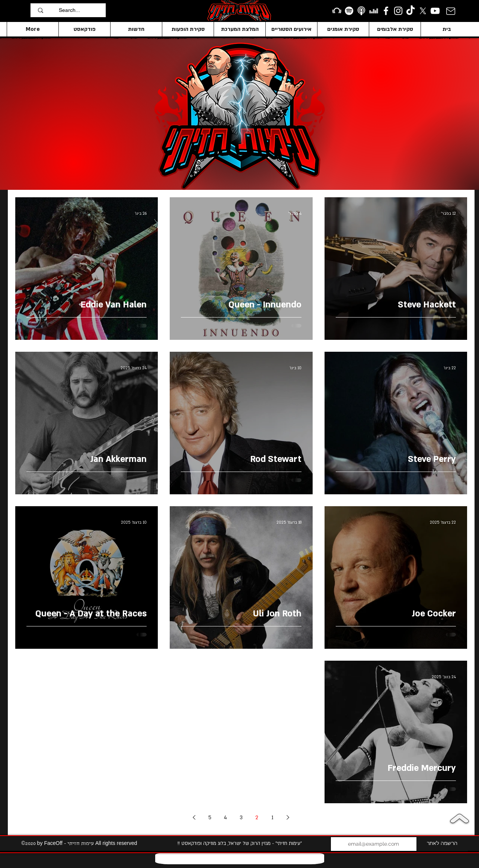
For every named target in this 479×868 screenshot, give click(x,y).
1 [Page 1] (272, 818)
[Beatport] (337, 11)
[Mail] (451, 11)
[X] (423, 11)
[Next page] (194, 817)
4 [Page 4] (225, 818)
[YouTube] (435, 11)
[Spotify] (349, 11)
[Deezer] (374, 11)
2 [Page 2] (257, 818)
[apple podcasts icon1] (361, 11)
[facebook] (386, 11)
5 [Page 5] (210, 818)
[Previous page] (288, 817)
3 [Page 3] (241, 818)
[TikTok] (411, 11)
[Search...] (80, 10)
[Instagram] (398, 11)
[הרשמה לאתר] (442, 844)
